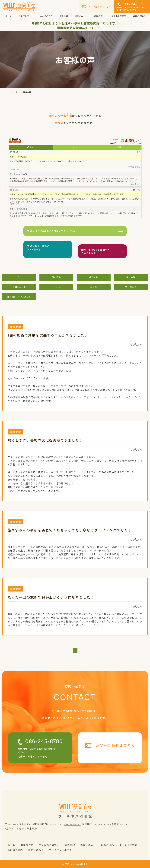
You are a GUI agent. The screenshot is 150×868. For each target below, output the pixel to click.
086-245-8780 (72, 824)
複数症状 (94, 277)
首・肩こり (131, 286)
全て (32, 147)
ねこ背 (94, 286)
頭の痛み (56, 277)
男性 (119, 147)
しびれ (56, 286)
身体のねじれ (19, 286)
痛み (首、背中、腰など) (19, 296)
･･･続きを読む (134, 167)
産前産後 (131, 277)
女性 (75, 147)
